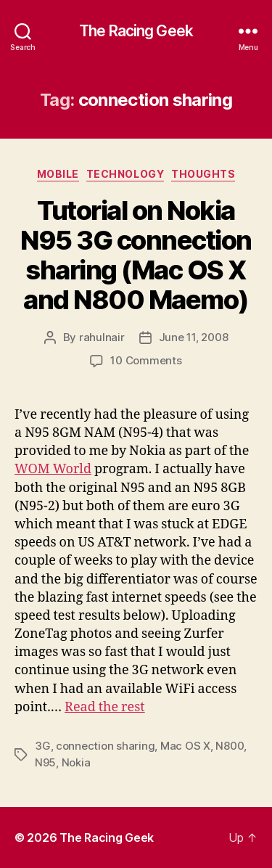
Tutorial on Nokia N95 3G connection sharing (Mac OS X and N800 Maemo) (136, 255)
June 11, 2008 (194, 337)
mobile (58, 174)
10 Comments (146, 360)
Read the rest (105, 707)
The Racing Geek (136, 31)
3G (43, 746)
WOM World (53, 469)
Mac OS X (185, 746)
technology (125, 174)
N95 (45, 762)
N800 (230, 746)
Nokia (76, 762)
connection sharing (105, 746)
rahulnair (102, 337)
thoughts (203, 174)
